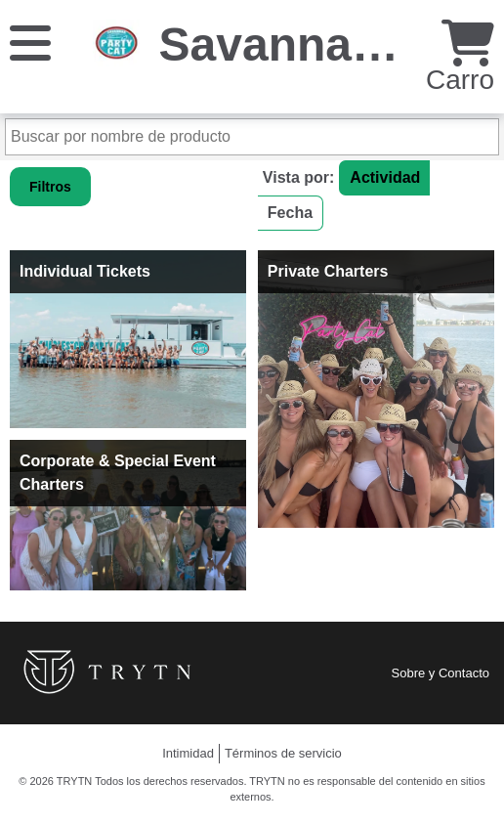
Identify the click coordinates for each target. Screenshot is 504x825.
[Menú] (30, 42)
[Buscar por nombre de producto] (252, 137)
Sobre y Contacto (441, 673)
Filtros (50, 187)
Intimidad (188, 753)
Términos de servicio (283, 753)
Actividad (385, 177)
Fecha (290, 213)
